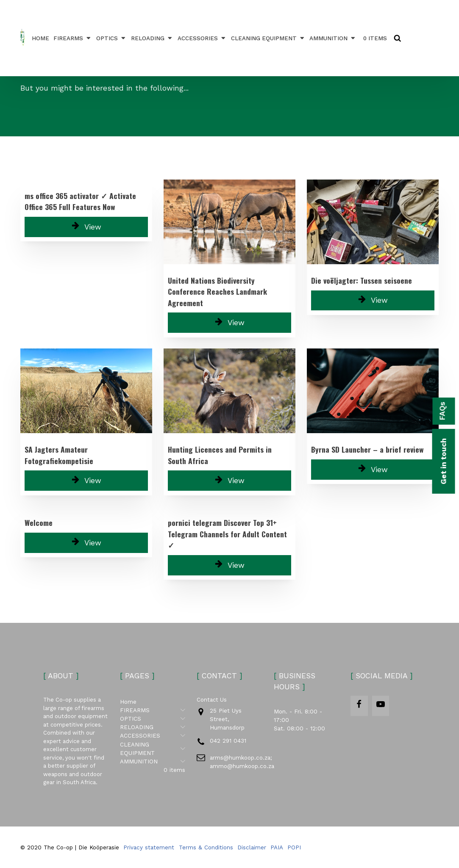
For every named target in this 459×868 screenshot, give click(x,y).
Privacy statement (149, 847)
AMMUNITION (333, 38)
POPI (294, 847)
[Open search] (398, 38)
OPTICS (111, 38)
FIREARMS (73, 38)
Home (40, 38)
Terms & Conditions (206, 847)
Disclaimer (252, 847)
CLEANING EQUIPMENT (268, 38)
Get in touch (443, 461)
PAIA (277, 847)
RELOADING (152, 38)
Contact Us (212, 700)
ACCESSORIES (202, 38)
